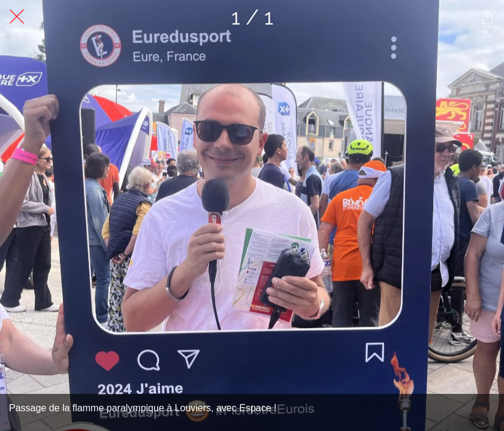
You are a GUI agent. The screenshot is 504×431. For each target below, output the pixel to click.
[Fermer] (17, 17)
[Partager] (487, 17)
